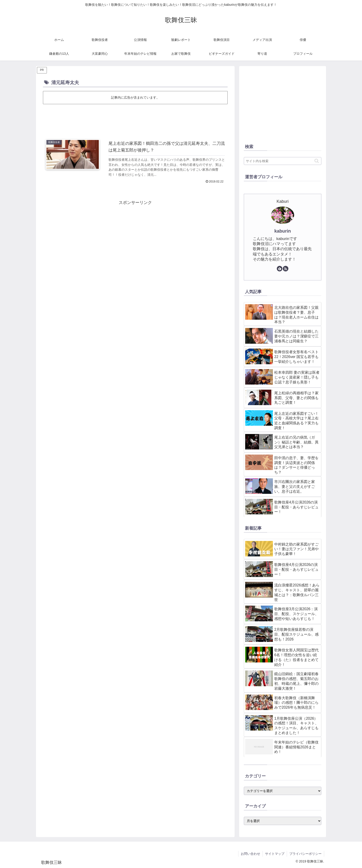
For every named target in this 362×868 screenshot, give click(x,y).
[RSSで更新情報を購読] (286, 269)
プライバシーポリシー (305, 854)
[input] (283, 161)
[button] (317, 161)
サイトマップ (275, 854)
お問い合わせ (250, 854)
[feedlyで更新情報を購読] (280, 269)
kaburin (282, 231)
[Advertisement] (135, 118)
